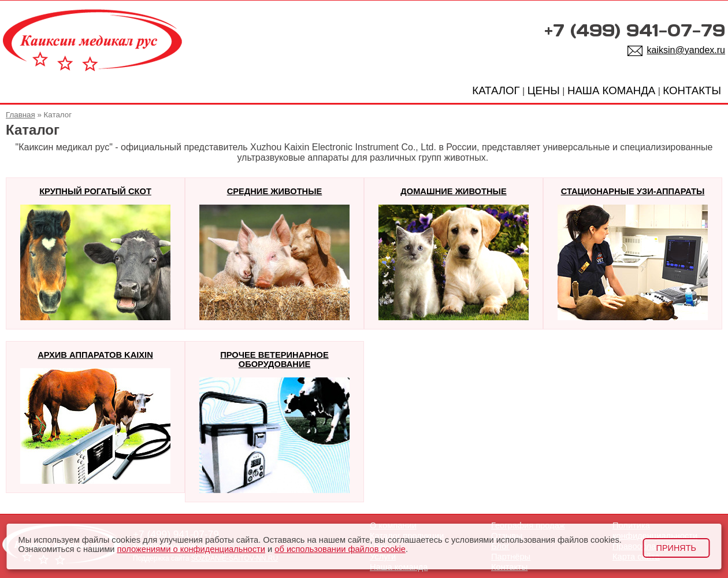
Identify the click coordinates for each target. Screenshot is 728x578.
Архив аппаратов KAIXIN (95, 355)
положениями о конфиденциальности (191, 549)
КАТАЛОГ (496, 90)
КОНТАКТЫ (692, 90)
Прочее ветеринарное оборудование (274, 360)
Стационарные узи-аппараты (633, 191)
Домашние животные (453, 191)
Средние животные (275, 191)
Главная (21, 115)
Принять (676, 548)
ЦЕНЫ (544, 90)
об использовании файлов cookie (340, 549)
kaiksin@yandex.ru (686, 50)
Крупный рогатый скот (95, 191)
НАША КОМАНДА (611, 90)
